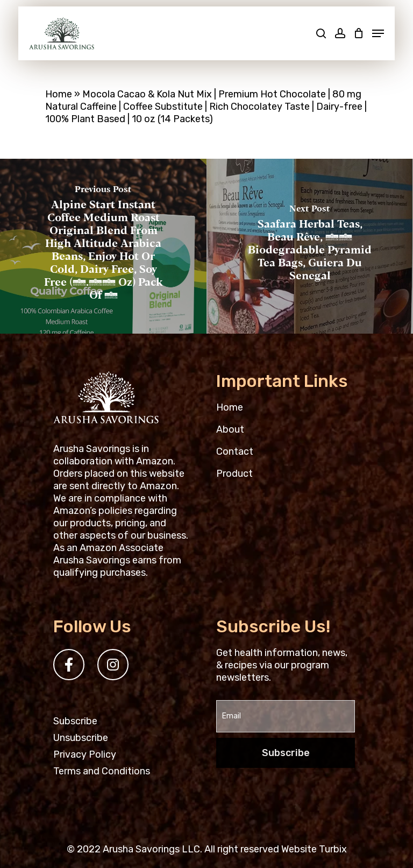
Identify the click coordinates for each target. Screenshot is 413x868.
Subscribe (75, 721)
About (230, 429)
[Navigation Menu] (378, 33)
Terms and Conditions (102, 771)
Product (234, 474)
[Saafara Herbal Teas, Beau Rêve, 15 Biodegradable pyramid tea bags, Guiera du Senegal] (310, 246)
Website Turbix (314, 849)
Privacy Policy (85, 754)
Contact (235, 451)
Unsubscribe (81, 738)
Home (59, 94)
